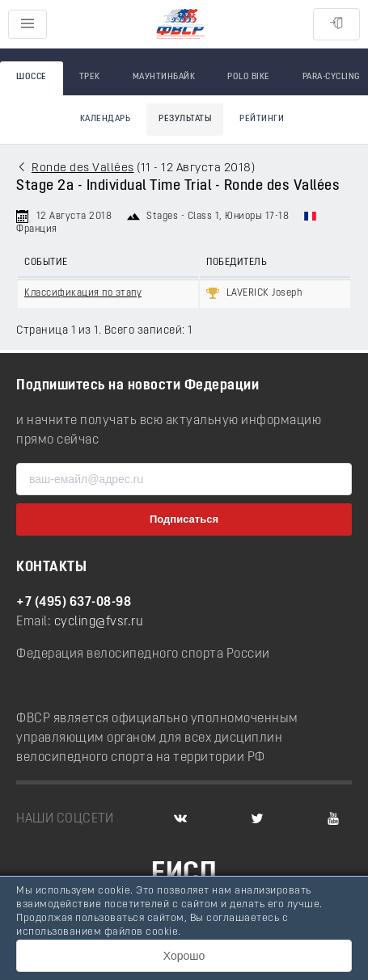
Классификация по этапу (83, 293)
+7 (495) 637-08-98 (74, 603)
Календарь (106, 119)
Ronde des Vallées (83, 168)
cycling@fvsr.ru (99, 622)
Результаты (185, 119)
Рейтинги (262, 119)
